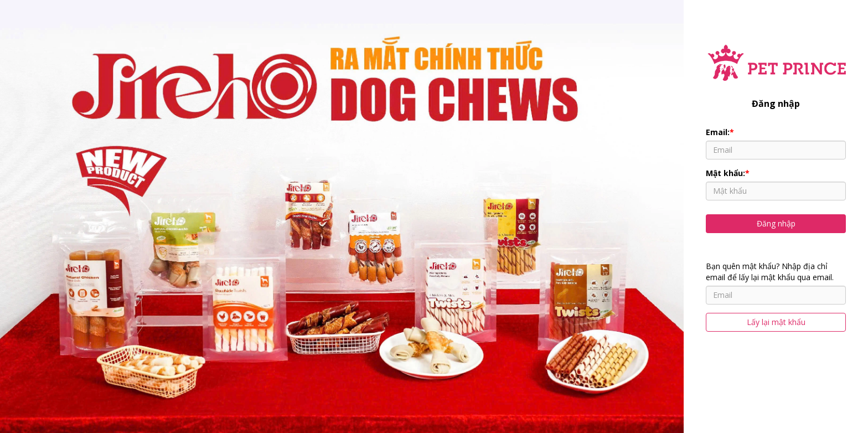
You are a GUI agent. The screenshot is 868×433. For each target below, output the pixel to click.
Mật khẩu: (728, 173)
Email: (720, 132)
